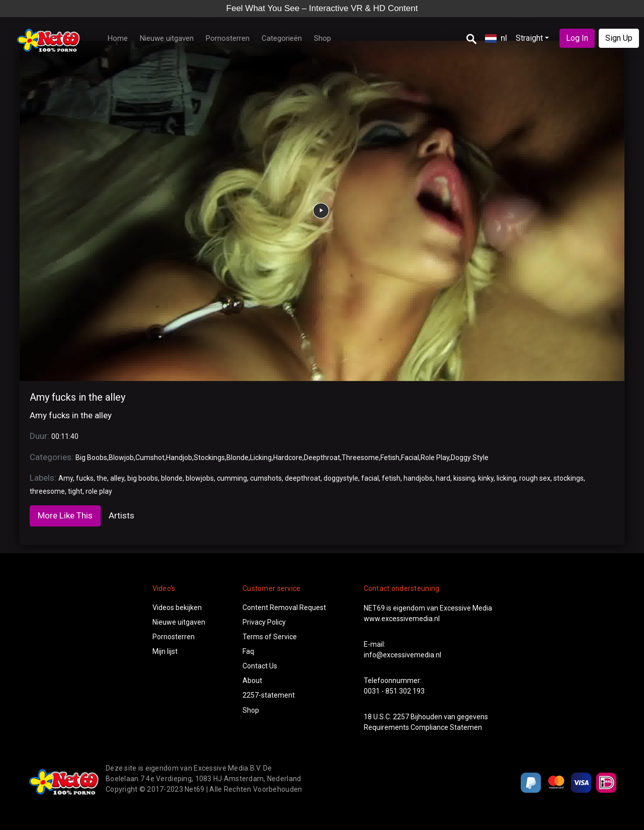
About (252, 681)
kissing (464, 478)
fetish (391, 478)
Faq (248, 651)
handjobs (418, 478)
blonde (172, 478)
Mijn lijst (165, 651)
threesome (47, 491)
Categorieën (282, 38)
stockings (569, 478)
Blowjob (121, 458)
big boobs (143, 478)
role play (99, 491)
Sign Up (619, 38)
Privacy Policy (264, 622)
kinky (486, 478)
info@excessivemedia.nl (403, 655)
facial (370, 478)
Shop (323, 38)
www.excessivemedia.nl (402, 619)
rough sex (535, 478)
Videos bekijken (177, 608)
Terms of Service (270, 637)
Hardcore (288, 458)
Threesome (360, 458)
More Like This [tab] (65, 515)
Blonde (237, 458)
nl (496, 38)
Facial (410, 458)
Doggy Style (470, 458)
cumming (232, 478)
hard (443, 478)
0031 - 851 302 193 (394, 691)
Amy (66, 478)
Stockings (209, 458)
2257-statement (269, 695)
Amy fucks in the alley (77, 397)
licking (506, 478)
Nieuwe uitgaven (167, 38)
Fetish (390, 458)
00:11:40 (65, 436)
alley (117, 478)
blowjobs (200, 478)
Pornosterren (228, 38)
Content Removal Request (284, 608)
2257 (401, 717)
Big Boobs (91, 458)
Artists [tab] (122, 515)
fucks (85, 478)
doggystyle (341, 478)
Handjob (179, 458)
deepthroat (303, 478)
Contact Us (260, 666)
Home (118, 38)
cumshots (266, 478)
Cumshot (150, 458)
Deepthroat (322, 458)
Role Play (435, 458)
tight (75, 491)
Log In (577, 38)
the (102, 478)
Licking (261, 458)
